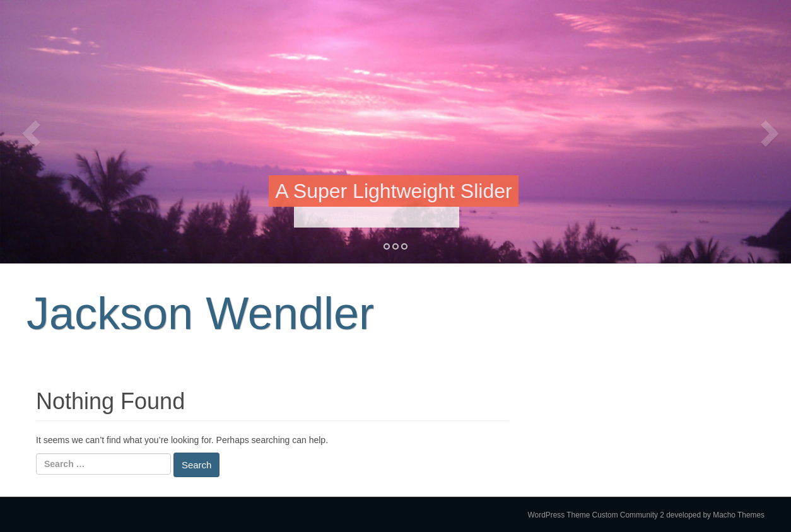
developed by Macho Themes (715, 515)
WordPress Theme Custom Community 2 (596, 515)
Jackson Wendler (200, 313)
